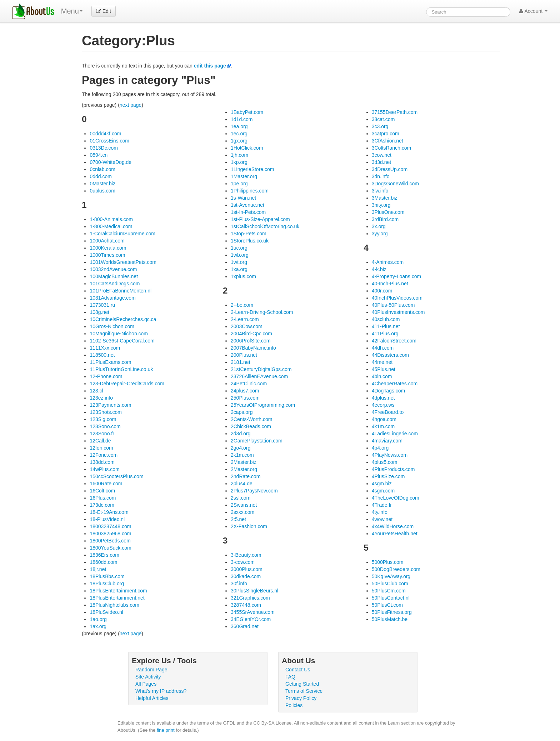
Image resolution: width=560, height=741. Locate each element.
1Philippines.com (250, 191)
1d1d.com (242, 119)
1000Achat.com (107, 241)
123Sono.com (105, 426)
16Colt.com (102, 491)
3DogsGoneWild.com (395, 184)
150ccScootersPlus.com (116, 476)
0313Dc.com (104, 148)
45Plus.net (384, 369)
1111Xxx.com (105, 348)
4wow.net (382, 519)
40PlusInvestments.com (398, 312)
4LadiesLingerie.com (395, 434)
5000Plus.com (388, 562)
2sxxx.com (242, 512)
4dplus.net (383, 398)
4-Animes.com (388, 262)
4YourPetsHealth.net (395, 534)
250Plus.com (245, 398)
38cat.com (383, 119)
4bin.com (382, 376)
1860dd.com (103, 562)
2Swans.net (244, 505)
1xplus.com (243, 276)
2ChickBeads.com (251, 426)
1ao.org (98, 619)
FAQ (290, 677)
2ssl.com (241, 498)
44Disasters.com (390, 355)
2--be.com (242, 305)
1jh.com (239, 155)
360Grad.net (245, 626)
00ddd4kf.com (105, 134)
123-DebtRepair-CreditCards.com (127, 384)
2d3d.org (241, 434)
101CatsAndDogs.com (115, 284)
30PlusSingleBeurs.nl (254, 591)
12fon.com (101, 448)
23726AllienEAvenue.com (259, 376)
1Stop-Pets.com (249, 234)
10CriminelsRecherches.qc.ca (123, 319)
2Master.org (244, 469)
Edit (104, 11)
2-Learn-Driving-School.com (262, 312)
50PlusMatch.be (390, 619)
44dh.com (383, 348)
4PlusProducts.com (393, 469)
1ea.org (239, 126)
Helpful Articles (152, 698)
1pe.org (239, 184)
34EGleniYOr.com (251, 619)
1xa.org (239, 269)
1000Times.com (107, 255)
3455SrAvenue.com (253, 612)
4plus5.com (385, 462)
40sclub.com (386, 319)
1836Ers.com (104, 555)
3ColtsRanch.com (392, 148)
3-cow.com (243, 562)
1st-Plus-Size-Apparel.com (260, 219)
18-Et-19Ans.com (109, 512)
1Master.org (244, 176)
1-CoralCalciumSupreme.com (122, 234)
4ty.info (380, 512)
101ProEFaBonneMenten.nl (121, 291)
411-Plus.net (386, 326)
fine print (166, 730)
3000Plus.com (247, 569)
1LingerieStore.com (252, 169)
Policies (294, 705)
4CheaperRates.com (395, 384)
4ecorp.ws (383, 405)
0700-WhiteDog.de (111, 162)
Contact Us (298, 670)
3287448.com (246, 605)
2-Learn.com (245, 319)
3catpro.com (386, 134)
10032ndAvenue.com (113, 269)
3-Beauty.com (246, 555)
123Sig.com (103, 419)
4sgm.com (383, 491)
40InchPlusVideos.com (397, 298)
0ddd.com (101, 176)
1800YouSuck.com (110, 548)
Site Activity (148, 677)
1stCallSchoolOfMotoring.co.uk (265, 226)
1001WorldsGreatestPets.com (123, 262)
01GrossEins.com (109, 141)
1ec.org (239, 134)
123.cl (96, 391)
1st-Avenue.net (247, 205)
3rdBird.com (385, 219)
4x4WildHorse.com (393, 526)
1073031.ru (102, 305)
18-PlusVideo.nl (107, 519)
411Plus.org (385, 334)
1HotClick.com (247, 148)
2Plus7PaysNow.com (254, 491)
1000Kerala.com (108, 248)
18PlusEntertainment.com (118, 591)
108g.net (99, 312)
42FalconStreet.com (394, 341)
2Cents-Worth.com (251, 419)
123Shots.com (106, 412)
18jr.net (98, 569)
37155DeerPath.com (395, 112)
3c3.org (380, 126)
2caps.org (242, 412)
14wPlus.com (104, 469)
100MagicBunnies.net (114, 276)
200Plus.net (244, 355)
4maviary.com (387, 441)
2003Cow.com (247, 326)
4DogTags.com (388, 391)
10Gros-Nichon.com (112, 326)
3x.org (379, 226)
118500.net (102, 355)
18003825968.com (110, 534)
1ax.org (98, 626)
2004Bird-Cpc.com (251, 334)
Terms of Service (304, 691)
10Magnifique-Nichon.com (119, 334)
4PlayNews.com (390, 455)
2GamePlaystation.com (257, 441)
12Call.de (100, 441)
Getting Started (302, 684)
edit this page (210, 66)
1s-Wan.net (243, 198)
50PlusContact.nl (391, 598)
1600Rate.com (106, 484)
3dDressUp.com (390, 169)
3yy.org (380, 234)
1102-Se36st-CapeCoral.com (122, 341)
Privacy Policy (301, 698)
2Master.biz (244, 462)
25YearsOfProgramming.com (263, 405)
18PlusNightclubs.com (114, 605)
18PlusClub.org (107, 584)
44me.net (382, 362)
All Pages (146, 684)
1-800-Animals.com (111, 219)
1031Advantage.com (112, 298)
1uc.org (239, 248)
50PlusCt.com (387, 605)
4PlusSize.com (388, 476)
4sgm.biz (382, 484)
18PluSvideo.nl (106, 612)
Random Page (151, 670)
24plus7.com (245, 391)
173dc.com (102, 505)
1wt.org (239, 262)
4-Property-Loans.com (397, 276)
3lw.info (380, 191)
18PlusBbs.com (107, 576)
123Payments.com (110, 405)
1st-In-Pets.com (248, 212)
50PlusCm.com (389, 591)
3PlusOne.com (388, 212)
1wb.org (240, 255)
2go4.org (241, 448)
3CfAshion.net (387, 141)
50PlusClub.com (390, 584)
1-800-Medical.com (111, 226)
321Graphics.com (250, 598)
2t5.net (238, 519)
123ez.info (101, 398)
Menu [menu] (72, 11)
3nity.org (381, 205)
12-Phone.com (106, 376)
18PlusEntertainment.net (117, 598)
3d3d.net (382, 162)
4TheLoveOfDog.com (396, 498)
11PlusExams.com (110, 362)
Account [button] (533, 11)
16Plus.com (103, 498)
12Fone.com (104, 455)
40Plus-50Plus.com (393, 305)
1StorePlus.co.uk (250, 241)
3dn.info (381, 176)
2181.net (241, 362)
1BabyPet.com (247, 112)
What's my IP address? (161, 691)
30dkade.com (246, 576)
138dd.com (102, 462)
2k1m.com (242, 455)
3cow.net (382, 155)
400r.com (382, 291)
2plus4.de (242, 484)
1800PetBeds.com (110, 541)
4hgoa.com (384, 419)
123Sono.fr (102, 434)
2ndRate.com (246, 476)
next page (131, 105)
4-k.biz (379, 269)
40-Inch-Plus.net (390, 284)
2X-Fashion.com (249, 526)
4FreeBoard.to (388, 412)
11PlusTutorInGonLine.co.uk (121, 369)
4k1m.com (383, 426)
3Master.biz (385, 198)
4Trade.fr (382, 505)
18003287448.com (110, 526)
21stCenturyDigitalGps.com (261, 369)
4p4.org (380, 448)
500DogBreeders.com (396, 569)
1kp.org (239, 162)
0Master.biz (102, 184)
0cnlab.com (102, 169)
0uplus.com (102, 191)
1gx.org (239, 141)
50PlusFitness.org (392, 612)
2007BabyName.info (253, 348)
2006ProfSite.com (251, 341)
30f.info (239, 584)
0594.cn (99, 155)
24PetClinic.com (249, 384)
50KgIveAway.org (391, 576)
